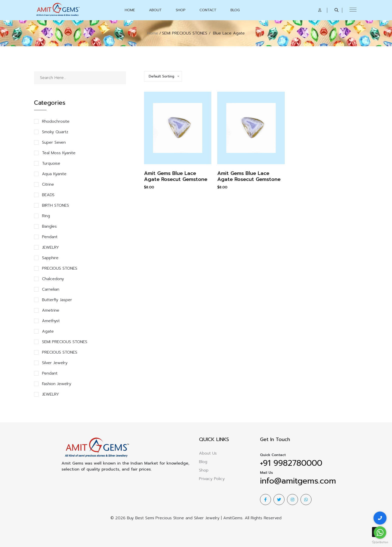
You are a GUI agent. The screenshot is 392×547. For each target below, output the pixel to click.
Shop (181, 10)
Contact (208, 10)
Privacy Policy (212, 479)
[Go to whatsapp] (380, 533)
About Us (208, 453)
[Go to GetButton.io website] (380, 542)
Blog (235, 10)
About (155, 10)
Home (130, 10)
